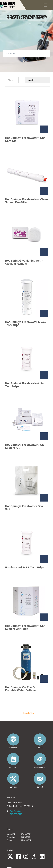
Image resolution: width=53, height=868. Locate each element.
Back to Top (28, 713)
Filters (11, 80)
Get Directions (16, 811)
